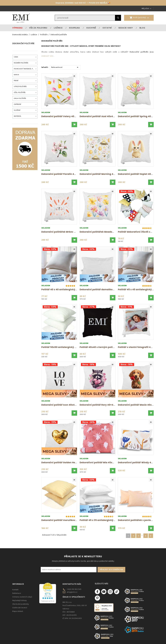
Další (151, 536)
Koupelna (75, 28)
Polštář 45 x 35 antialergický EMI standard (105, 520)
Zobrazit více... (48, 56)
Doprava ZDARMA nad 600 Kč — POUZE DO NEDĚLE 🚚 (83, 3)
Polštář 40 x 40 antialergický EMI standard (66, 289)
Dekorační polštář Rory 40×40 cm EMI (102, 405)
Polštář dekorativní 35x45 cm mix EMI (140, 232)
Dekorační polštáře (23, 44)
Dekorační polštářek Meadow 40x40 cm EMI (105, 232)
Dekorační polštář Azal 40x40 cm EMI (101, 116)
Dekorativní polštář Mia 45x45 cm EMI (102, 463)
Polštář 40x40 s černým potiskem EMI (102, 347)
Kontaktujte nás (72, 584)
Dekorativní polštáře (53, 46)
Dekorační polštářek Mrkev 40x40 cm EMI (66, 232)
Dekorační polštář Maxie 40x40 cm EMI (141, 405)
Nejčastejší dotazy (20, 600)
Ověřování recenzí (20, 608)
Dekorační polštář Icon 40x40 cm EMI (63, 405)
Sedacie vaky (126, 28)
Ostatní (107, 28)
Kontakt (15, 590)
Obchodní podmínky (21, 604)
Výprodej (17, 28)
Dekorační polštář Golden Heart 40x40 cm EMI (68, 463)
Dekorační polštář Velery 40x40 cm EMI (64, 116)
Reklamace (17, 593)
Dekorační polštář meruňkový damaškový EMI (69, 520)
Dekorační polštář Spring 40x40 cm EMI (141, 116)
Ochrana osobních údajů (22, 597)
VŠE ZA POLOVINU (38, 28)
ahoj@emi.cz (72, 592)
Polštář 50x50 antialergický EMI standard (66, 347)
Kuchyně (91, 28)
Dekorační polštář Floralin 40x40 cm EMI (65, 174)
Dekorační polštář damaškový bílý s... (102, 289)
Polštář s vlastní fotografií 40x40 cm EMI (142, 347)
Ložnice (58, 28)
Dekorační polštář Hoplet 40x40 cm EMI (141, 174)
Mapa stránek (18, 611)
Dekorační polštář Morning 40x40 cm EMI (104, 174)
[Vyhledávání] (85, 18)
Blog (142, 28)
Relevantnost (65, 67)
